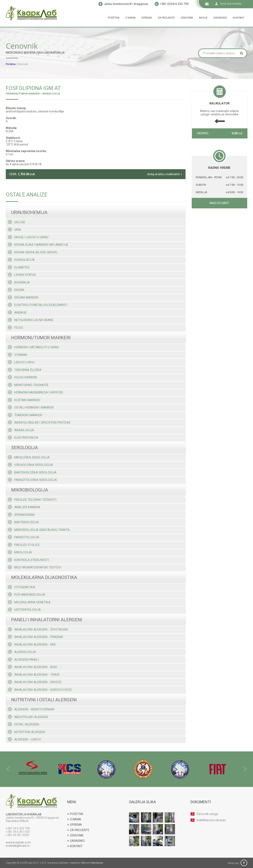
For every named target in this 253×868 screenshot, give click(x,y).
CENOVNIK (75, 835)
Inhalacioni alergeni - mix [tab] (32, 644)
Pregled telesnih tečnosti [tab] (32, 500)
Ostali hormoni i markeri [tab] (31, 407)
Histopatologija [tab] (24, 610)
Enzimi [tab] (16, 290)
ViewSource (97, 863)
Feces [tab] (16, 328)
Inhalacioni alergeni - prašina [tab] (35, 637)
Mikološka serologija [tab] (29, 457)
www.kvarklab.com (18, 842)
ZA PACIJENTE (78, 830)
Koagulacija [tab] (21, 260)
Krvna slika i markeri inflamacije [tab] (38, 245)
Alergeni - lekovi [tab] (25, 739)
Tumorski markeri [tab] (25, 415)
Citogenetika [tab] (22, 587)
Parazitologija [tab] (24, 537)
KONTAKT (75, 846)
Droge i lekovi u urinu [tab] (28, 237)
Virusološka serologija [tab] (30, 465)
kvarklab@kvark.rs (18, 846)
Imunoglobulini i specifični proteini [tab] (39, 422)
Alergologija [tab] (22, 652)
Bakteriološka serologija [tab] (32, 472)
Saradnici (220, 18)
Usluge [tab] (17, 222)
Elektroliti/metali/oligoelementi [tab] (38, 305)
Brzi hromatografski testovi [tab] (35, 567)
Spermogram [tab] (21, 515)
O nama (130, 18)
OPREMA (75, 825)
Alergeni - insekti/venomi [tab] (31, 709)
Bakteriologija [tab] (23, 522)
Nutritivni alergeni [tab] (27, 732)
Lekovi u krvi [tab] (21, 362)
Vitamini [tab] (18, 355)
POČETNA (75, 814)
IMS (83, 863)
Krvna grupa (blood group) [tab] (33, 252)
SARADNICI (76, 841)
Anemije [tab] (17, 312)
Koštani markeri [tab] (24, 400)
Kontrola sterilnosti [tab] (28, 560)
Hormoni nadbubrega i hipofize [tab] (36, 392)
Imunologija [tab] (21, 430)
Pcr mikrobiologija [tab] (27, 595)
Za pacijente (166, 18)
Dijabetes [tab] (19, 267)
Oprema (147, 18)
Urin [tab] (14, 230)
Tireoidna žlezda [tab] (25, 370)
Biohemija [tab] (19, 282)
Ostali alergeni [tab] (24, 724)
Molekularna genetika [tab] (29, 602)
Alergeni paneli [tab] (23, 660)
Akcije (203, 18)
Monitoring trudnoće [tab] (28, 385)
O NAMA (74, 819)
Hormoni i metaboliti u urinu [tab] (34, 347)
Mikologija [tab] (20, 552)
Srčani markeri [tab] (23, 297)
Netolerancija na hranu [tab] (31, 320)
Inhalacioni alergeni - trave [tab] (34, 675)
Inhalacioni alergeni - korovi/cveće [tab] (40, 690)
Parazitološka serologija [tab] (32, 480)
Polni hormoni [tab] (22, 377)
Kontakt (239, 18)
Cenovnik (187, 18)
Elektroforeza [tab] (23, 438)
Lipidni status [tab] (22, 275)
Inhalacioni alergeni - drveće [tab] (35, 682)
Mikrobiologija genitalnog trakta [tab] (39, 530)
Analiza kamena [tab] (24, 507)
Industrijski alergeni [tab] (28, 717)
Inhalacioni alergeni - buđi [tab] (33, 667)
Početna (114, 18)
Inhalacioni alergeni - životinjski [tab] (38, 629)
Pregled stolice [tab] (24, 545)
